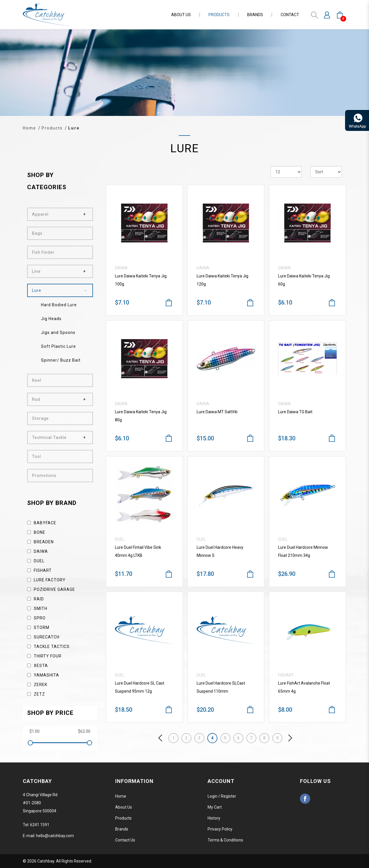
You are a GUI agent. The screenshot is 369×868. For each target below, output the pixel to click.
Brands (122, 829)
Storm (38, 627)
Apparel (40, 214)
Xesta (38, 666)
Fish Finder (43, 252)
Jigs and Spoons (58, 332)
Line (36, 271)
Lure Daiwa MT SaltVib (217, 412)
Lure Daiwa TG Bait (295, 412)
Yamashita (43, 675)
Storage (40, 418)
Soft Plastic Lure (58, 346)
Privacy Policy (220, 829)
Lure (74, 128)
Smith (37, 608)
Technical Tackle (49, 437)
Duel (36, 561)
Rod (36, 399)
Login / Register (222, 796)
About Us (124, 807)
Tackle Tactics (48, 647)
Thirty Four (44, 656)
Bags (37, 233)
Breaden (40, 542)
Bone (36, 532)
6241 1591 (40, 825)
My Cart (215, 807)
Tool (37, 456)
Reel (37, 380)
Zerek (37, 685)
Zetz (36, 694)
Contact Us (125, 840)
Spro (36, 618)
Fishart (39, 570)
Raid (36, 599)
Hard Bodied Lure (59, 305)
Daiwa (38, 551)
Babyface (42, 523)
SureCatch (43, 637)
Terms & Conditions (225, 840)
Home (29, 128)
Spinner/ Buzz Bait (61, 360)
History (214, 818)
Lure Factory (46, 580)
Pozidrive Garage (51, 589)
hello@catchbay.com (55, 836)
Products (52, 128)
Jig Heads (51, 319)
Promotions (44, 476)
